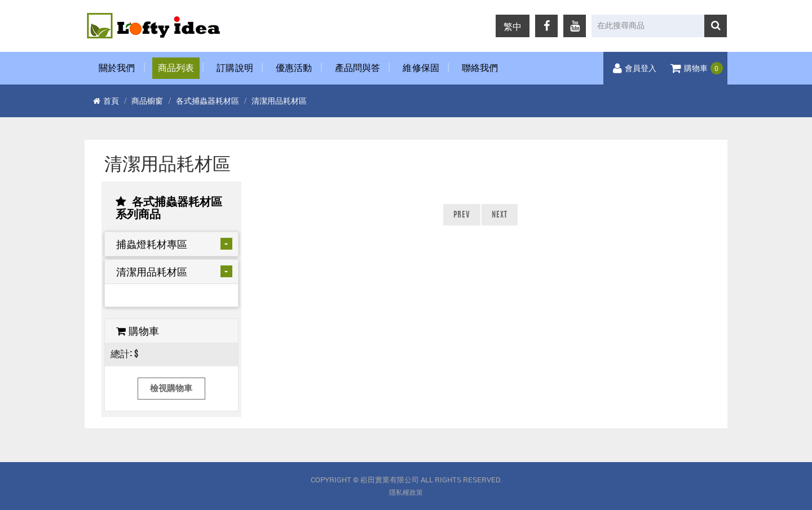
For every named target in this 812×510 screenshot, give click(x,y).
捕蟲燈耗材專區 (152, 244)
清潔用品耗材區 (279, 101)
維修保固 (421, 68)
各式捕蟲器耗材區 (208, 101)
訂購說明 (235, 68)
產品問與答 (358, 68)
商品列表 (176, 68)
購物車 (697, 69)
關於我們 (117, 68)
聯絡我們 (480, 68)
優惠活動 (294, 68)
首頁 (106, 101)
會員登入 (635, 69)
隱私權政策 (406, 493)
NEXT (500, 215)
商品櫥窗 (147, 101)
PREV (462, 215)
